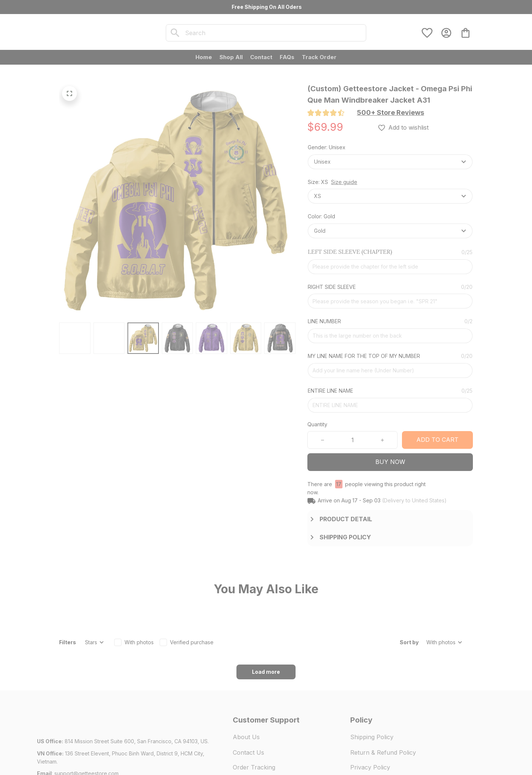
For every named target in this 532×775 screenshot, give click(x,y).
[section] (391, 113)
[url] (86, 733)
